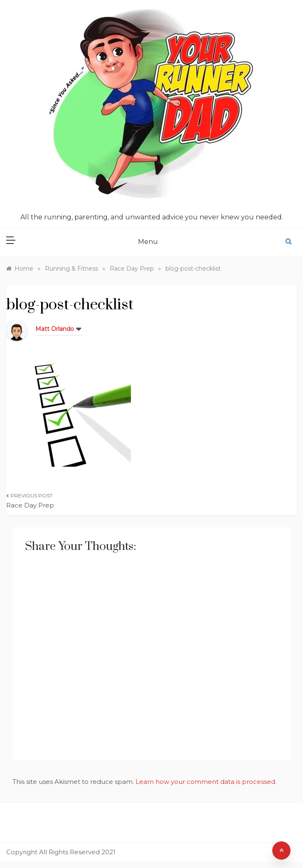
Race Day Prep (30, 505)
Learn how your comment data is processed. (206, 782)
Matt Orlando (55, 329)
